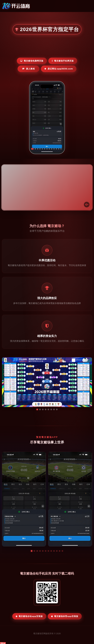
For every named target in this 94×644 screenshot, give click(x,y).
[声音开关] (87, 205)
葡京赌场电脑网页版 (32, 61)
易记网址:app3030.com (59, 69)
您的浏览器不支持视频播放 (47, 187)
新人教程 (28, 69)
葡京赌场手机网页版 (63, 61)
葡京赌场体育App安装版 (65, 616)
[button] (32, 551)
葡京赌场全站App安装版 (29, 616)
